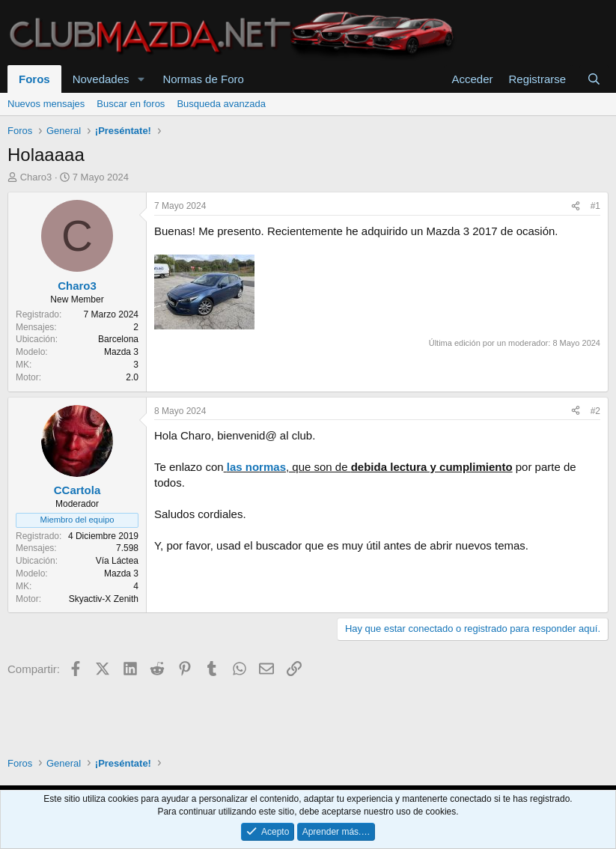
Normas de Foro (203, 79)
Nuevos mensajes (46, 104)
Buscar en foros (131, 104)
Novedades (101, 79)
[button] (141, 79)
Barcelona (118, 339)
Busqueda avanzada (221, 104)
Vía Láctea (117, 561)
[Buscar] (594, 79)
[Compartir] (576, 206)
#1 (595, 206)
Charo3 (36, 177)
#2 (595, 411)
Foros (34, 79)
